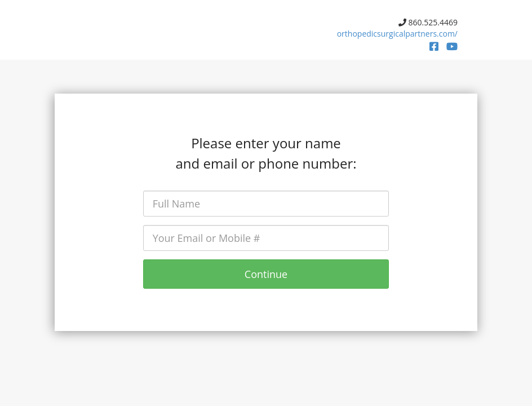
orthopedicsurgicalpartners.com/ (397, 34)
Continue (266, 274)
